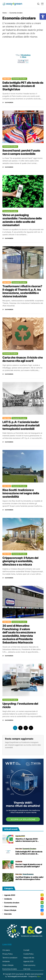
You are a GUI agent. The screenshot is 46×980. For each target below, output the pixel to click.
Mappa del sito (29, 958)
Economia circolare (16, 13)
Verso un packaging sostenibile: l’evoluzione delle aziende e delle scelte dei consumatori (22, 220)
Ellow (39, 976)
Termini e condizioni (10, 958)
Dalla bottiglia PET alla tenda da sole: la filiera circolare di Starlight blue (23, 86)
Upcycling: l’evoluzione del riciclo (20, 705)
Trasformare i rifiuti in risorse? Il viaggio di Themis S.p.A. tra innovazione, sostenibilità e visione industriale (22, 291)
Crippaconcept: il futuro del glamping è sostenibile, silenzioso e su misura (20, 561)
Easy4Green (9, 102)
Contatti (26, 950)
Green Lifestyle (24, 910)
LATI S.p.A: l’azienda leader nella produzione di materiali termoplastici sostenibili (21, 425)
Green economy (24, 906)
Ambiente (24, 899)
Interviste (7, 79)
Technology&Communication (17, 976)
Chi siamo (6, 950)
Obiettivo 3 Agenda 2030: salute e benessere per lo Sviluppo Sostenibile (27, 840)
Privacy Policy (8, 954)
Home (5, 13)
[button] (43, 17)
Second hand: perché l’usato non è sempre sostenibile (21, 152)
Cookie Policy (28, 954)
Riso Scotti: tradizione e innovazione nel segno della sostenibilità (21, 493)
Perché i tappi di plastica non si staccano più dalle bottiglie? (29, 866)
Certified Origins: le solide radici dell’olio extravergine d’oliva (29, 878)
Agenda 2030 (24, 895)
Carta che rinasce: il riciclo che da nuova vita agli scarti (23, 359)
